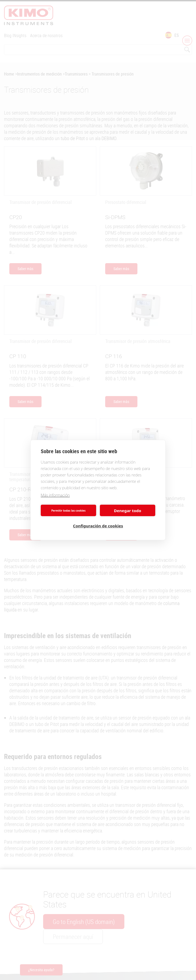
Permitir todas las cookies (69, 511)
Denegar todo (128, 511)
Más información (55, 495)
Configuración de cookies (98, 526)
